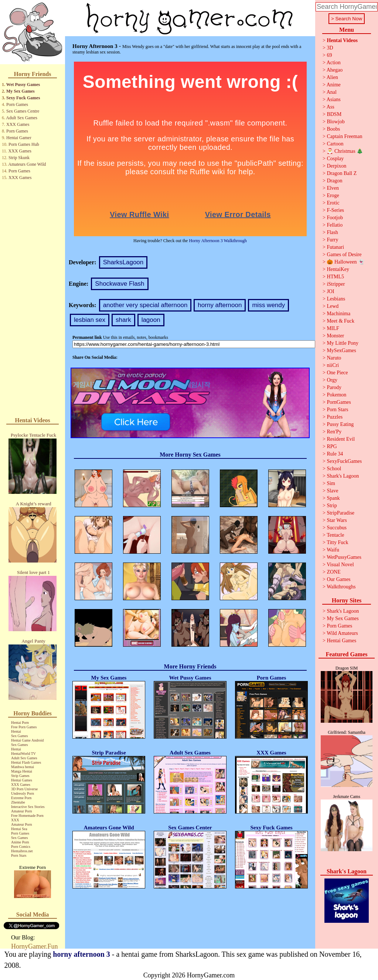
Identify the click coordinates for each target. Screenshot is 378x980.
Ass (331, 107)
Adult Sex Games (22, 118)
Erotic (333, 203)
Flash (332, 232)
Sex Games (19, 736)
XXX (15, 820)
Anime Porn (20, 842)
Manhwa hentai (23, 767)
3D (330, 48)
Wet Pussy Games (23, 85)
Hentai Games (22, 780)
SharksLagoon (123, 262)
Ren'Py (334, 432)
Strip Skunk (19, 158)
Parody (334, 387)
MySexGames (341, 350)
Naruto (334, 358)
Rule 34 (335, 454)
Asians (334, 99)
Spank (333, 498)
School (334, 469)
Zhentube (18, 802)
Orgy (332, 380)
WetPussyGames (344, 557)
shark (123, 320)
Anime (334, 85)
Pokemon (336, 395)
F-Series (335, 210)
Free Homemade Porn (27, 816)
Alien (332, 77)
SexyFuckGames (344, 461)
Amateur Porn (21, 811)
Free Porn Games (24, 727)
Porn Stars (19, 855)
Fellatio (335, 225)
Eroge (333, 195)
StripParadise (340, 513)
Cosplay (335, 159)
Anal (332, 92)
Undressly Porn (23, 793)
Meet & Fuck (340, 321)
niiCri (333, 365)
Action (334, 63)
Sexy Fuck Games (23, 98)
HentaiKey (338, 269)
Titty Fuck (337, 542)
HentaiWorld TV (23, 754)
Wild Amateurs (342, 633)
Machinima (338, 314)
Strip (332, 506)
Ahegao (335, 70)
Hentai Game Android (27, 740)
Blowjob (336, 122)
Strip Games (20, 776)
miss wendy (268, 305)
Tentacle (335, 535)
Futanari (335, 247)
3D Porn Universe (24, 789)
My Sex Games (21, 91)
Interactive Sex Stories (28, 807)
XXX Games (18, 124)
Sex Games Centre (23, 111)
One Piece (337, 373)
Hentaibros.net (22, 851)
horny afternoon (220, 305)
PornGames (339, 402)
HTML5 (335, 277)
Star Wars (337, 520)
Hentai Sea (19, 829)
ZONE (333, 572)
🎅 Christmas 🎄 (345, 151)
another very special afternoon (145, 305)
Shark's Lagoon (343, 476)
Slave (332, 491)
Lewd (333, 306)
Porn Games (17, 104)
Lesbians (336, 299)
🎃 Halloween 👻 (345, 262)
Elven (333, 188)
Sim (331, 483)
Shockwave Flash (120, 284)
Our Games (338, 579)
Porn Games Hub (24, 144)
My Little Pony (343, 343)
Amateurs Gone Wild (27, 164)
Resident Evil (341, 439)
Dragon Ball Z (342, 173)
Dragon (334, 181)
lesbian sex (90, 320)
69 (329, 55)
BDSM (334, 114)
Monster (335, 336)
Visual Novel (340, 565)
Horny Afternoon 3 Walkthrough (218, 241)
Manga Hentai (22, 771)
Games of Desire (344, 255)
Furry (332, 240)
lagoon (151, 320)
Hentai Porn (20, 723)
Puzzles (335, 417)
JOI (330, 291)
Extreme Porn (21, 798)
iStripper (336, 284)
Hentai (16, 731)
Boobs (333, 129)
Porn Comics (21, 847)
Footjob (335, 218)
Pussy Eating (340, 424)
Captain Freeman (344, 136)
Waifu (333, 550)
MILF (333, 328)
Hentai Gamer (19, 138)
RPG (332, 446)
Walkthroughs (341, 587)
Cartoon (335, 144)
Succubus (337, 528)
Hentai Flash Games (26, 762)
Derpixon (336, 166)
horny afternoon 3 (81, 954)
